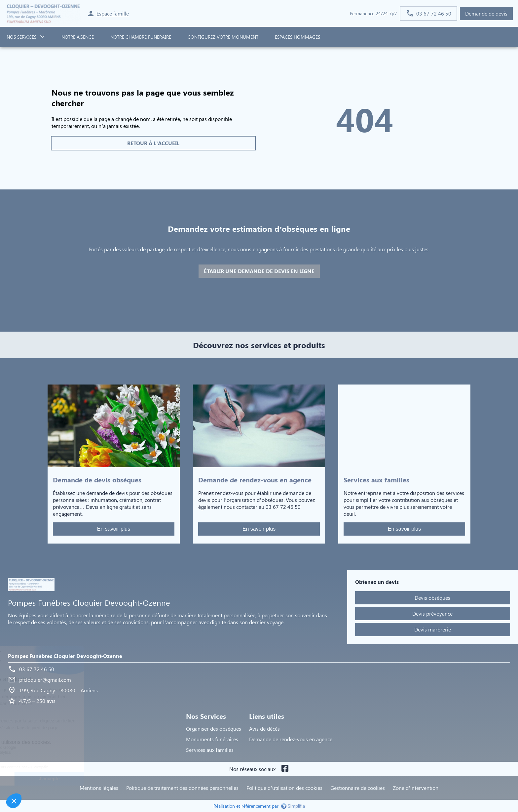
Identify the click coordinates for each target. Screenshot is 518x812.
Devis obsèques (432, 598)
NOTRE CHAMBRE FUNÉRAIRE (141, 37)
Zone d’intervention (416, 788)
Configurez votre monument (223, 37)
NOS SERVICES (21, 37)
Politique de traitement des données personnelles (182, 788)
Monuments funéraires (212, 739)
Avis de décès (264, 729)
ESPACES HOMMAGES (297, 37)
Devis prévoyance (432, 613)
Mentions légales (99, 788)
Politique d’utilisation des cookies (284, 788)
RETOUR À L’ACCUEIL (153, 143)
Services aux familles (210, 750)
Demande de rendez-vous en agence (291, 739)
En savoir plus (114, 529)
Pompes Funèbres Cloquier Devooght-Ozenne (65, 656)
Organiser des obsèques (214, 729)
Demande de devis (486, 13)
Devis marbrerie (433, 629)
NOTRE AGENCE (78, 37)
